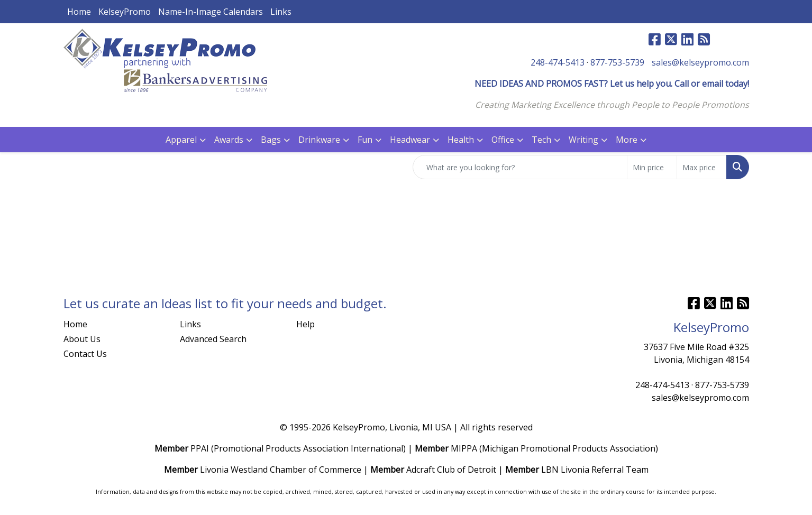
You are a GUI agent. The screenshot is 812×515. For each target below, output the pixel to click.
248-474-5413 (558, 62)
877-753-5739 (617, 62)
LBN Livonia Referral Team (595, 470)
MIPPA (464, 448)
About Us (82, 339)
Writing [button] (583, 140)
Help (305, 324)
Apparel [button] (181, 140)
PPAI (200, 448)
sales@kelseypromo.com (700, 62)
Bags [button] (271, 140)
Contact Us (85, 354)
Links (281, 12)
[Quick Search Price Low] (652, 167)
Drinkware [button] (319, 140)
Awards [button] (229, 140)
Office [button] (503, 140)
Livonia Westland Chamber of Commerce (281, 470)
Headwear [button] (410, 140)
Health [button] (461, 140)
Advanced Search (213, 339)
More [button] (627, 140)
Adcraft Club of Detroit (451, 470)
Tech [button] (541, 140)
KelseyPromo (125, 12)
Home (79, 12)
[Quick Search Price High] (702, 167)
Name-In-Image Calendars (211, 12)
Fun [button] (365, 140)
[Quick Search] (520, 167)
